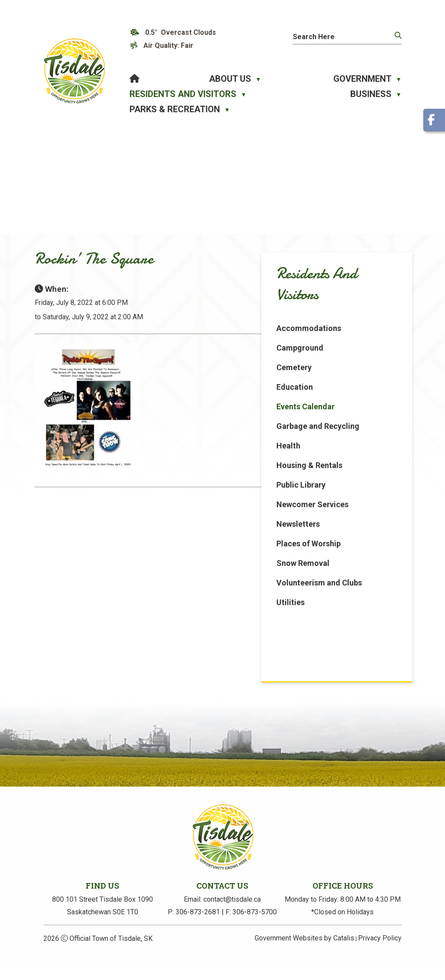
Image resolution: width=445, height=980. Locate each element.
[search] (339, 37)
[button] (397, 36)
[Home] (134, 79)
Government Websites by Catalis (304, 955)
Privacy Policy (380, 955)
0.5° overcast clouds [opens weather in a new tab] (181, 32)
